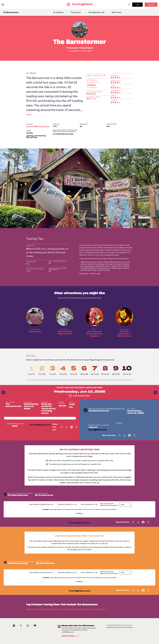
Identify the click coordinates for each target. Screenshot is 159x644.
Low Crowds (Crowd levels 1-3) (41, 504)
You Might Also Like (96, 12)
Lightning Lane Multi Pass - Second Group (36, 137)
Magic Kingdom (86, 48)
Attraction (73, 48)
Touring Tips (76, 12)
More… (29, 115)
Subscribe (151, 5)
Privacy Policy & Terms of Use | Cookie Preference (120, 627)
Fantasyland (31, 126)
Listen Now (71, 636)
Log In (137, 5)
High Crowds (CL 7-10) (89, 504)
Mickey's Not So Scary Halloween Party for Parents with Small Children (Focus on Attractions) (68, 609)
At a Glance (58, 12)
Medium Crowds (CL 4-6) (67, 504)
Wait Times (116, 12)
